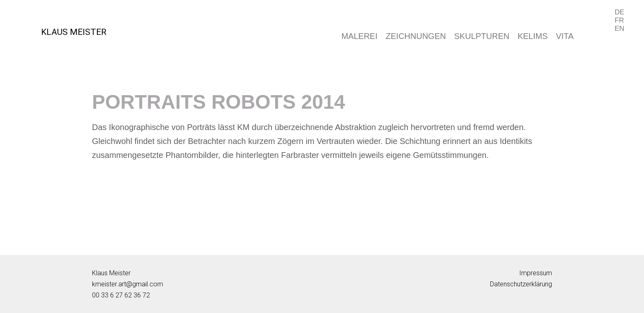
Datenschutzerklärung (521, 284)
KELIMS (532, 36)
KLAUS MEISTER (74, 32)
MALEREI (359, 36)
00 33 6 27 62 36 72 (121, 295)
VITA (565, 36)
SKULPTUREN (482, 36)
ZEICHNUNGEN (416, 36)
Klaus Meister (111, 273)
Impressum (536, 273)
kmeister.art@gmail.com (128, 284)
